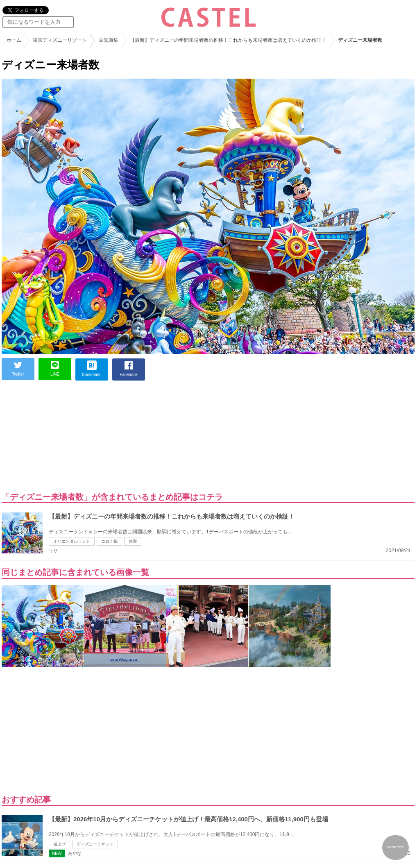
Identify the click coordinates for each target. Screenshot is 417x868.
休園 (133, 541)
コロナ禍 (109, 541)
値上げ (59, 844)
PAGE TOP (395, 847)
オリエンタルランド (72, 541)
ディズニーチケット (95, 844)
